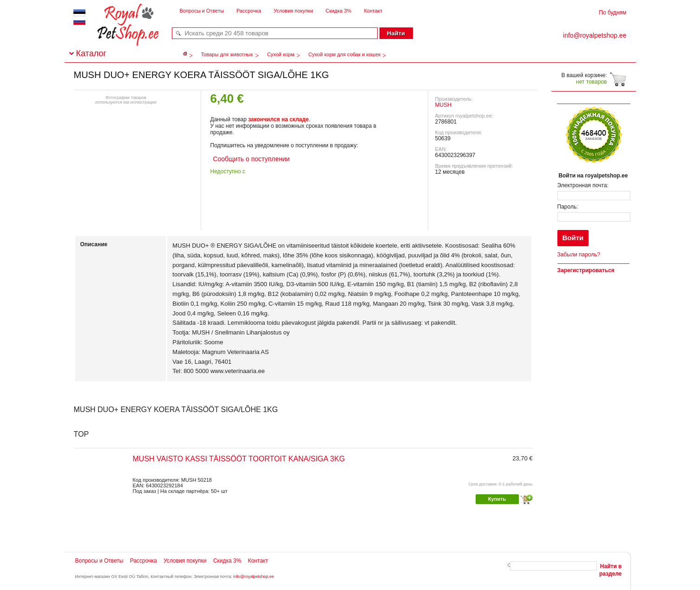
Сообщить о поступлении (251, 159)
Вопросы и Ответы (202, 11)
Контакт (373, 11)
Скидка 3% (338, 11)
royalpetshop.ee (117, 33)
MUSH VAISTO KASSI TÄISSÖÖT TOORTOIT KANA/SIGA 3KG (239, 459)
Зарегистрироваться (586, 270)
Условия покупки (293, 11)
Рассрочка (249, 11)
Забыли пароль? (579, 255)
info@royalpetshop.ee (254, 577)
